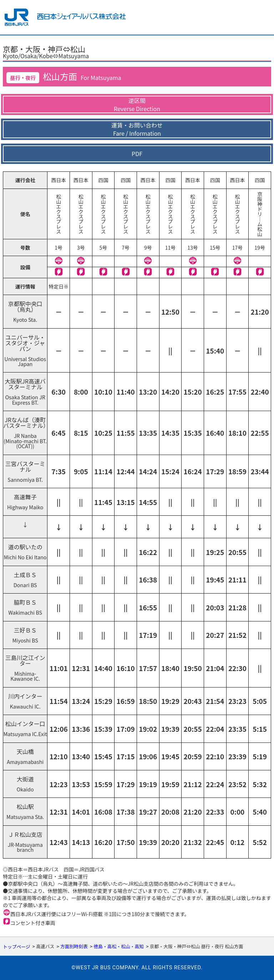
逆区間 (137, 105)
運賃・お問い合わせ (137, 129)
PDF (137, 154)
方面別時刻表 (74, 947)
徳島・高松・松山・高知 (119, 947)
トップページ (17, 947)
